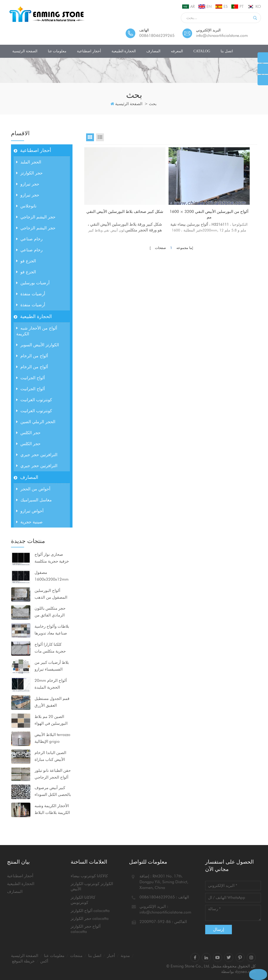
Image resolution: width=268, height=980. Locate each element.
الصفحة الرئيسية (25, 51)
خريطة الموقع (23, 961)
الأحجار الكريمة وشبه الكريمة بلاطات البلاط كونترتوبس (52, 810)
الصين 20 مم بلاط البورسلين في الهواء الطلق (51, 721)
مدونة (125, 956)
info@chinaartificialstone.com (222, 36)
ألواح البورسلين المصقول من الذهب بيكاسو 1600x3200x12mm (52, 594)
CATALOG (202, 51)
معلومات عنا (57, 51)
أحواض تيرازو (30, 511)
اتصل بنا (227, 51)
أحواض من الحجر (33, 489)
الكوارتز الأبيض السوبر (38, 345)
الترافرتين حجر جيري (37, 455)
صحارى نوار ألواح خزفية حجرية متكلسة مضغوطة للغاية (52, 558)
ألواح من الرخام (32, 356)
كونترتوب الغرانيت (34, 400)
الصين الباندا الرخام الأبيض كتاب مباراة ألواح (50, 757)
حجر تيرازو (28, 184)
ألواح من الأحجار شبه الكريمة (37, 331)
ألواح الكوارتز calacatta (90, 911)
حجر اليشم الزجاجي (36, 217)
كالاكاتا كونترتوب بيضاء (89, 876)
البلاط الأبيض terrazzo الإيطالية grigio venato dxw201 (52, 739)
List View (100, 137)
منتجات (76, 956)
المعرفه (177, 51)
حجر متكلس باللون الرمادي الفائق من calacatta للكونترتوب (52, 612)
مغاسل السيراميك (34, 500)
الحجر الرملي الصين (36, 422)
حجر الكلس (28, 433)
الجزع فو (26, 261)
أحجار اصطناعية (89, 51)
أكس (44, 961)
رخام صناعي (29, 239)
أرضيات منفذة (31, 294)
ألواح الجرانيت (30, 378)
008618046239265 (157, 36)
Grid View (90, 137)
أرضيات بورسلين (33, 283)
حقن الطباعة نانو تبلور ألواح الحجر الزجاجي (53, 774)
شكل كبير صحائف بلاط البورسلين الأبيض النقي (112, 215)
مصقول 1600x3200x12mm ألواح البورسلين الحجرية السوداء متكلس (52, 576)
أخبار (111, 956)
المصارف (153, 51)
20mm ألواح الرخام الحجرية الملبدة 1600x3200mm (51, 684)
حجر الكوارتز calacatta (90, 919)
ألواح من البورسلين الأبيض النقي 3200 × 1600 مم (171, 199)
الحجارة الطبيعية (124, 51)
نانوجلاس (26, 206)
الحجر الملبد (29, 162)
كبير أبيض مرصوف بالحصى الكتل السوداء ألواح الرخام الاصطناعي (53, 792)
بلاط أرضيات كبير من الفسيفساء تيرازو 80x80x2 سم (52, 666)
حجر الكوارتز (29, 173)
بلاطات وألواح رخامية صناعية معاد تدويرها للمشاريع (52, 630)
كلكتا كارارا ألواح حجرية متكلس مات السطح (50, 648)
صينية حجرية (29, 522)
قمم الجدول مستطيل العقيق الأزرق (52, 702)
